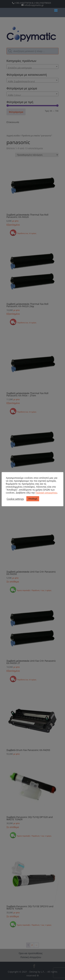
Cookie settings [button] (15, 499)
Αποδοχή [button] (33, 499)
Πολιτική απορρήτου (46, 493)
